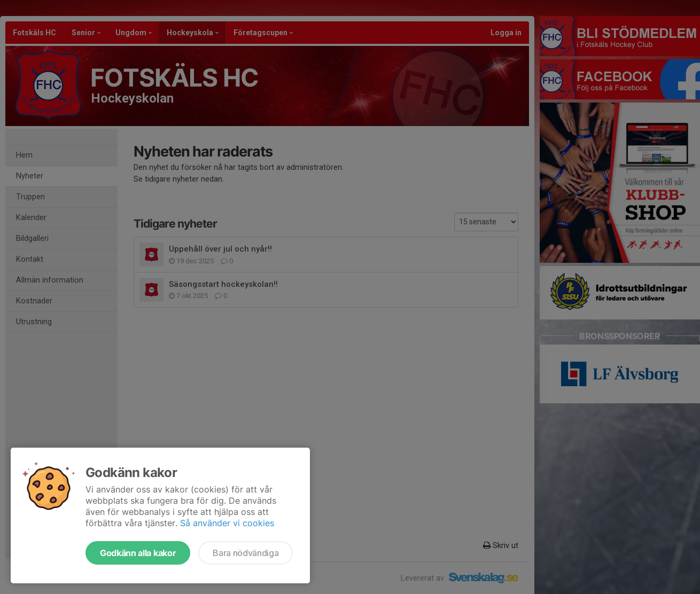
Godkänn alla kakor (138, 553)
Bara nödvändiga (246, 553)
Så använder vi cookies (227, 523)
